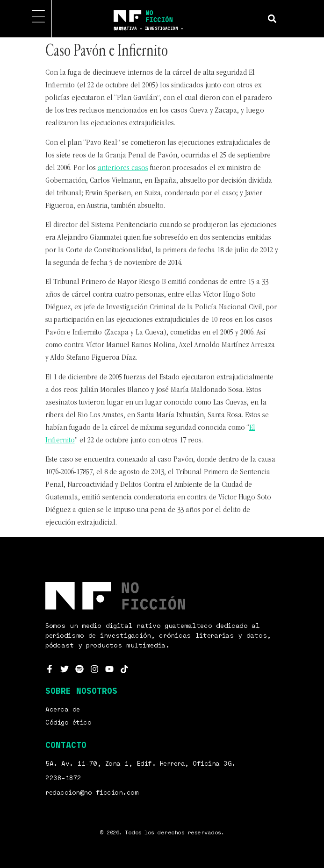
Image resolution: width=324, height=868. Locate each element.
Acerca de (63, 710)
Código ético (68, 723)
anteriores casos (123, 168)
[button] (272, 18)
